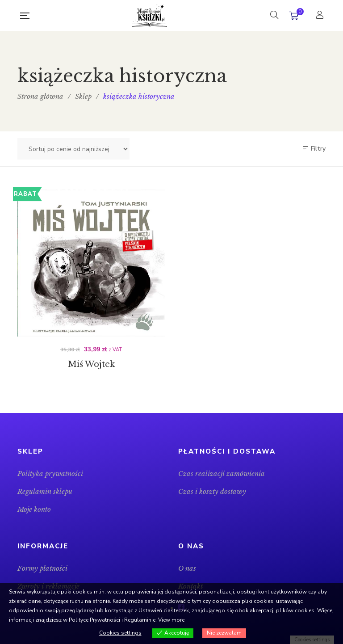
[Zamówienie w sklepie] (73, 149)
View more (171, 620)
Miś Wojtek (91, 366)
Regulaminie (140, 620)
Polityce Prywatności (94, 620)
